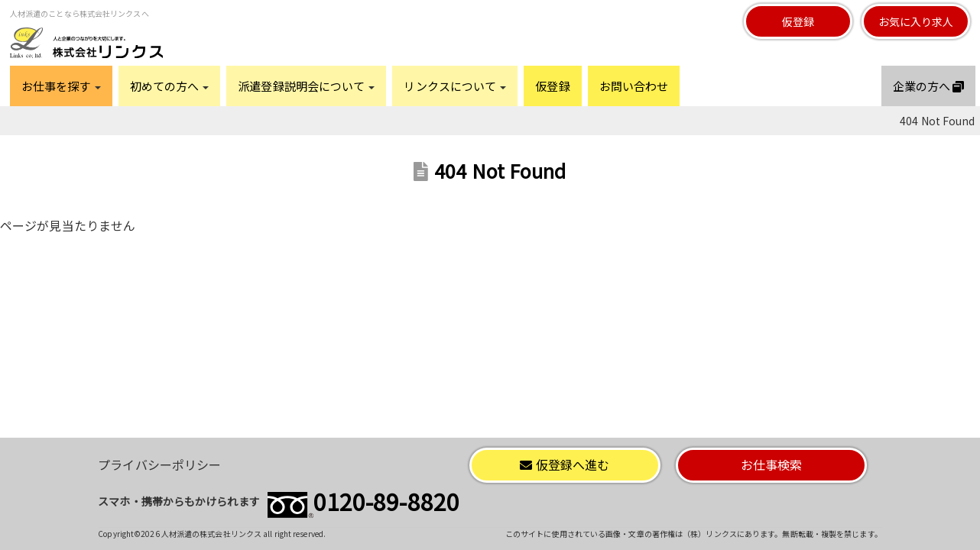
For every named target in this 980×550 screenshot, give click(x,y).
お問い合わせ (634, 86)
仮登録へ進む (565, 464)
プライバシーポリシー (159, 464)
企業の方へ (929, 86)
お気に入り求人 (916, 21)
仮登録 (798, 21)
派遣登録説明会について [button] (306, 86)
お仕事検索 (772, 464)
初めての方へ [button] (170, 86)
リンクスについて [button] (455, 86)
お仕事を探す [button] (61, 86)
